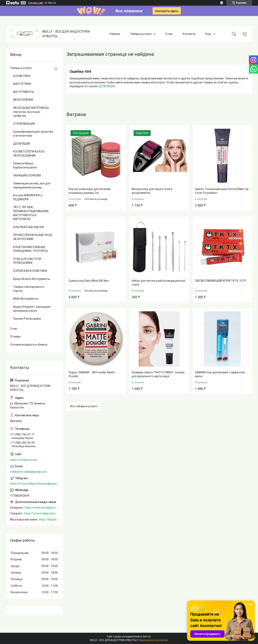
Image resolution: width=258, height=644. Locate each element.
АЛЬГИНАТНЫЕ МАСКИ (28, 227)
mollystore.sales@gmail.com (28, 472)
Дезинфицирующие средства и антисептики (33, 134)
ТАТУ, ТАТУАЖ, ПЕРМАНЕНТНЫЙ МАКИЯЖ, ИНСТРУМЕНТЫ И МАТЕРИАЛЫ (31, 213)
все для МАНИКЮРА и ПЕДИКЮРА (28, 197)
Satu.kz (147, 637)
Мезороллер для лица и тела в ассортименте (152, 191)
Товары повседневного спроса (29, 289)
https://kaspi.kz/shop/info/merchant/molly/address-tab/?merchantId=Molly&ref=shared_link (49, 519)
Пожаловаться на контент (153, 640)
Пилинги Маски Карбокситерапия (25, 165)
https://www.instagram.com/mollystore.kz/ (42, 508)
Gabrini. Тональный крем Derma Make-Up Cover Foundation (222, 191)
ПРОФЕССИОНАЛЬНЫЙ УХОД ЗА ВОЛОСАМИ (33, 237)
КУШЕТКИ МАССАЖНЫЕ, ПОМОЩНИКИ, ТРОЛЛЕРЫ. (31, 249)
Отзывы (15, 337)
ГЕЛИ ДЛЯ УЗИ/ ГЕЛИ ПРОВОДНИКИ (27, 261)
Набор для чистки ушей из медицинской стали (158, 283)
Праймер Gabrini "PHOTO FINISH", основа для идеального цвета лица (158, 374)
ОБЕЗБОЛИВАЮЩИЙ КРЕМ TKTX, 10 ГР (221, 281)
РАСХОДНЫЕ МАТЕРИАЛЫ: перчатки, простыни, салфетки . (31, 112)
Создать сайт (36, 3)
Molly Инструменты (26, 299)
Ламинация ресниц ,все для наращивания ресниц (32, 185)
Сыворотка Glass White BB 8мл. (89, 281)
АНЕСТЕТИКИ (22, 84)
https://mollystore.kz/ (24, 460)
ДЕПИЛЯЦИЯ (107, 86)
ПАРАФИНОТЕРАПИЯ (27, 176)
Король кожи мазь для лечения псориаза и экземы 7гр (90, 191)
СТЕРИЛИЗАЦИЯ (24, 124)
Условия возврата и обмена (29, 345)
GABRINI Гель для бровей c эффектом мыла (220, 374)
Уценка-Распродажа (27, 319)
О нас (169, 34)
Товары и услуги (141, 34)
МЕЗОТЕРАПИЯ (23, 100)
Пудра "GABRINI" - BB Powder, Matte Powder (92, 374)
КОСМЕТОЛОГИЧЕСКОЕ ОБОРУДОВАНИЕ (29, 154)
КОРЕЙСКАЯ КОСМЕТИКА (30, 271)
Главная (115, 34)
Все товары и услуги (84, 406)
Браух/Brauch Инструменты (31, 279)
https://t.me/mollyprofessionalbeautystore (34, 484)
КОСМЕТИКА (22, 76)
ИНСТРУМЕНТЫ (23, 92)
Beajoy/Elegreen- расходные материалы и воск (32, 309)
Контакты (189, 34)
